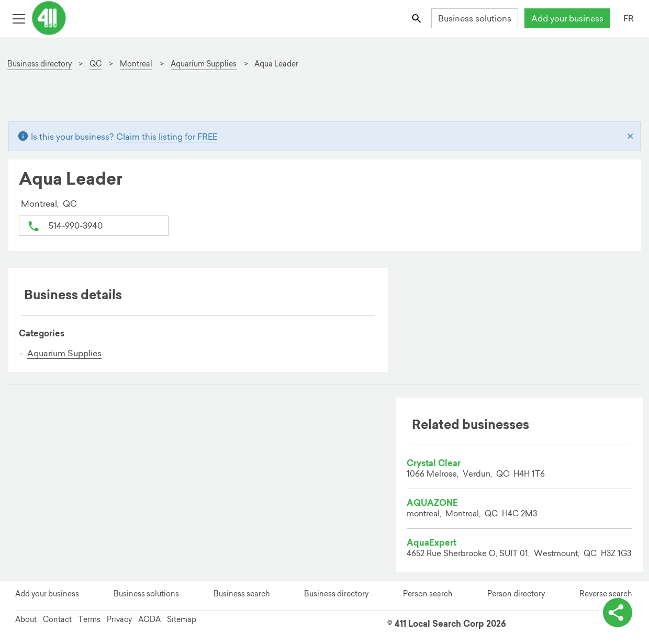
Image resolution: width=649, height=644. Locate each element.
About (26, 619)
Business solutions (475, 18)
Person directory (516, 594)
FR (629, 18)
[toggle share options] (618, 613)
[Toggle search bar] (417, 18)
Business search (242, 594)
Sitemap (182, 619)
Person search (428, 594)
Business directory (336, 594)
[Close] (630, 137)
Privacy (119, 619)
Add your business (567, 18)
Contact (57, 619)
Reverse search (606, 594)
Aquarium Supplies (64, 353)
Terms (89, 619)
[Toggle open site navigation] (19, 18)
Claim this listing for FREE (167, 137)
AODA (149, 619)
